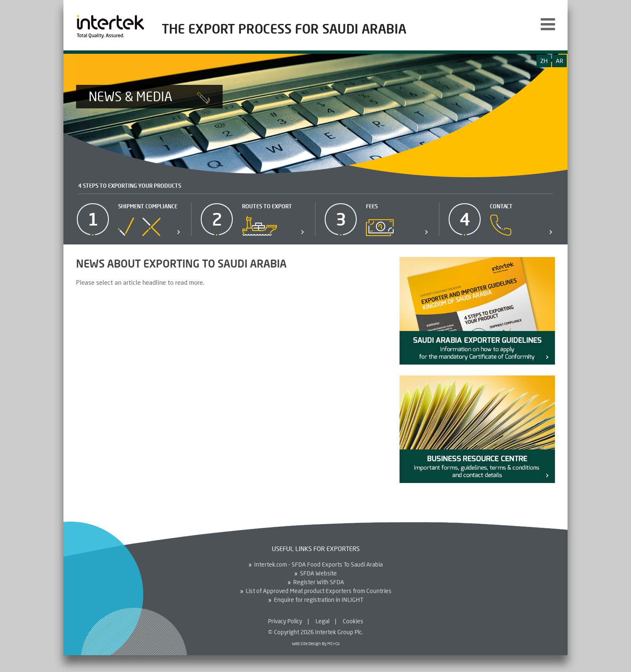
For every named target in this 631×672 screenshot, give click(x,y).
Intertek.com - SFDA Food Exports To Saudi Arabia (318, 564)
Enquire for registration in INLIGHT (319, 600)
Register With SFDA (319, 582)
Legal (322, 621)
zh (544, 61)
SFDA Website (318, 573)
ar (560, 61)
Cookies (353, 621)
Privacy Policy (285, 621)
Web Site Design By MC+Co (316, 643)
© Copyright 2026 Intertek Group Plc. (315, 632)
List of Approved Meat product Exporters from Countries (319, 591)
